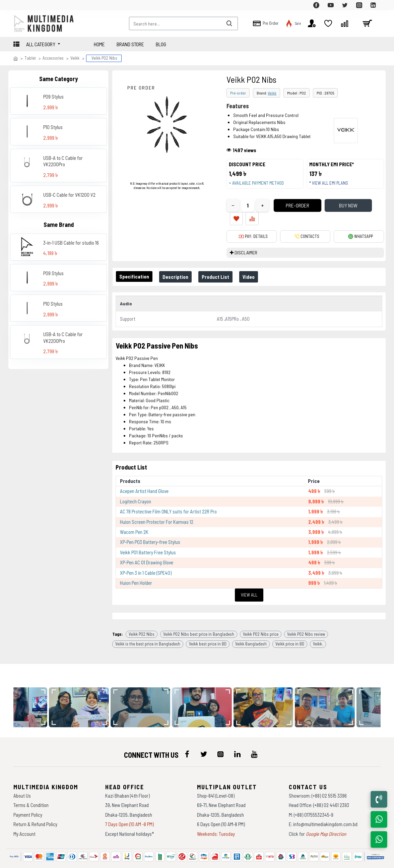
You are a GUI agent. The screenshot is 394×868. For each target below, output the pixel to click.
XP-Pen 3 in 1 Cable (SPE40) (146, 560)
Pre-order (238, 93)
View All (249, 582)
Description (179, 270)
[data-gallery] (82, 689)
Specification (136, 269)
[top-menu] (18, 5)
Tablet (30, 58)
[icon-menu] (187, 736)
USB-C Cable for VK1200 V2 (69, 195)
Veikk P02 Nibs (142, 616)
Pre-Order (286, 212)
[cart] (367, 23)
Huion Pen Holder (136, 570)
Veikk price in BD (290, 626)
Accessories (53, 58)
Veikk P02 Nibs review (306, 616)
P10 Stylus (53, 127)
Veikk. (318, 626)
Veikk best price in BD (208, 626)
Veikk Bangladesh (251, 626)
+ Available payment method (259, 186)
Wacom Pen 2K (134, 519)
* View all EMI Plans (332, 186)
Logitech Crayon (136, 489)
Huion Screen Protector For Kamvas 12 (157, 509)
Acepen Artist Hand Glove (144, 479)
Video (258, 270)
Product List (222, 270)
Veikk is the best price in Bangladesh (148, 626)
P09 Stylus (53, 97)
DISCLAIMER (246, 246)
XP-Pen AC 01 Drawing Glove (147, 550)
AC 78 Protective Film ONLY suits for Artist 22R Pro (168, 499)
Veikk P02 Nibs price (261, 616)
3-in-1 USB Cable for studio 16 (71, 243)
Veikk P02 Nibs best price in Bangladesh (199, 616)
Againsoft (253, 860)
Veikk (75, 58)
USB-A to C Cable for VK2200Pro (63, 161)
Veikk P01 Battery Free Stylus (148, 540)
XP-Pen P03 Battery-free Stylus (150, 530)
